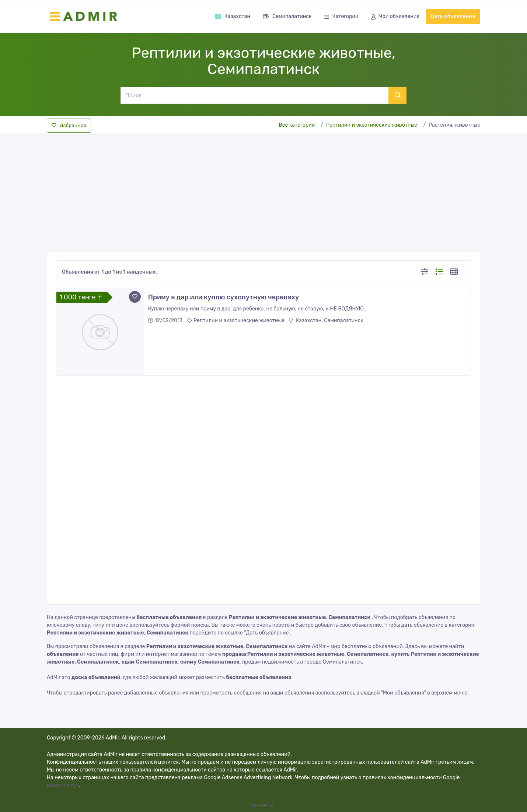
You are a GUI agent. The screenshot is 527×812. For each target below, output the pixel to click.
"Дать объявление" (267, 633)
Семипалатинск (287, 17)
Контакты (262, 805)
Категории (341, 17)
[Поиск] (254, 95)
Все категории (297, 125)
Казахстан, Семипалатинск (326, 321)
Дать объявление (453, 16)
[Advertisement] (263, 191)
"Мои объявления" (404, 693)
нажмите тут (63, 785)
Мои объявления (395, 17)
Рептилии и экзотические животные (372, 125)
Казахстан (233, 16)
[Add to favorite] (135, 297)
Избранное (69, 125)
